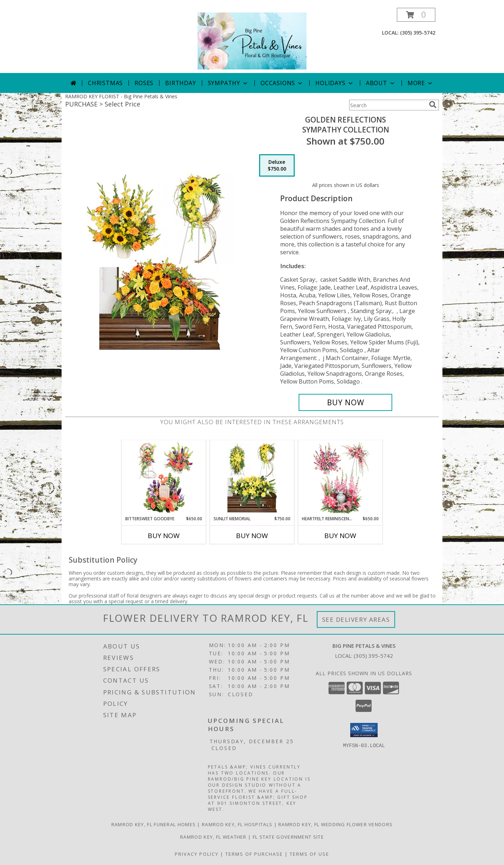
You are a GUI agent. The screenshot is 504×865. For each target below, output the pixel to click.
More (421, 83)
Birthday (180, 83)
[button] (416, 15)
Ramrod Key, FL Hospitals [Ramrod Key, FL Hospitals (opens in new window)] (237, 824)
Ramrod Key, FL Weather (213, 837)
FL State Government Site (288, 837)
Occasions (282, 83)
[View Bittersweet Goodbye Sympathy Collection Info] (164, 478)
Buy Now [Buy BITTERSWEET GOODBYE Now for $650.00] (164, 536)
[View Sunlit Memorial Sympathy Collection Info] (252, 478)
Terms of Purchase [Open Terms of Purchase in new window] (254, 854)
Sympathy (228, 83)
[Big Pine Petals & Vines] (252, 40)
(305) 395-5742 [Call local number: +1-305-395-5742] (418, 33)
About (381, 83)
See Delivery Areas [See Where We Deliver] (356, 619)
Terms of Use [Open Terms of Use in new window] (309, 854)
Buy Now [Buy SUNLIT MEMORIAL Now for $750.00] (252, 536)
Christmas (105, 83)
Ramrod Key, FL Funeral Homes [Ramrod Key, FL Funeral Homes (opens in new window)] (154, 824)
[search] (433, 105)
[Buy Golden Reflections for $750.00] (345, 402)
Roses (144, 83)
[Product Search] (388, 105)
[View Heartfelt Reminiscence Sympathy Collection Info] (340, 478)
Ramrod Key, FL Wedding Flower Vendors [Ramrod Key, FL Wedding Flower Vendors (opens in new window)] (335, 824)
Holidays (335, 83)
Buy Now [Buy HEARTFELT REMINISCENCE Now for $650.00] (340, 536)
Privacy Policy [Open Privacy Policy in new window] (197, 854)
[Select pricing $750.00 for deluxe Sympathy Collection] (277, 166)
